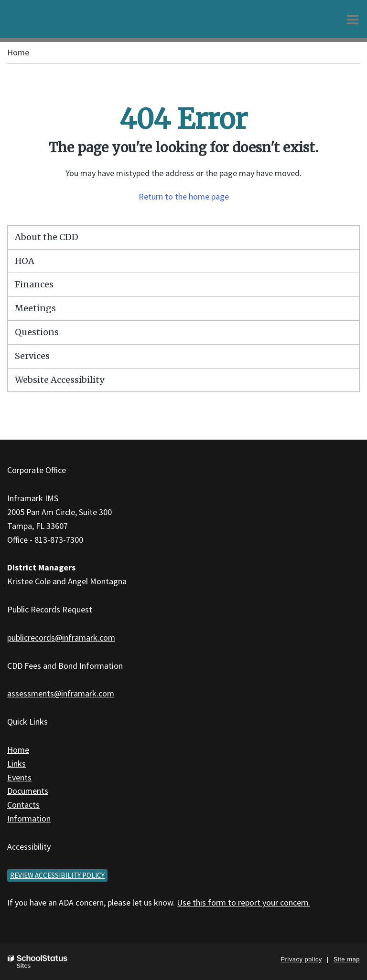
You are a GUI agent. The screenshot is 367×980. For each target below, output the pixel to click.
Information (29, 818)
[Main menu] (353, 19)
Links (16, 764)
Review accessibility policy (57, 875)
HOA (25, 261)
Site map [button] (347, 959)
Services (32, 356)
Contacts (23, 805)
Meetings (35, 308)
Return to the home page (184, 196)
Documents (28, 791)
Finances (34, 284)
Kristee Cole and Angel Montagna (67, 581)
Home (18, 52)
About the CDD (47, 237)
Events (19, 777)
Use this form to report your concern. (243, 902)
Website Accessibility (59, 380)
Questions (37, 332)
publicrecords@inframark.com (61, 638)
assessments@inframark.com (61, 693)
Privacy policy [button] (301, 959)
